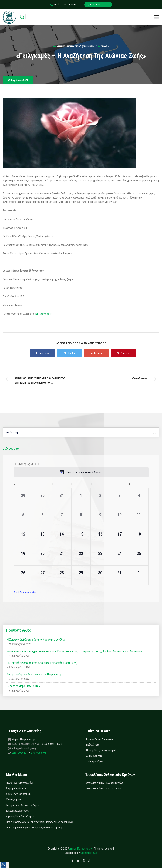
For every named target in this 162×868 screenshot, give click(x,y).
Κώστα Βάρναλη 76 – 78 (26, 744)
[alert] (81, 472)
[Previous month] (16, 464)
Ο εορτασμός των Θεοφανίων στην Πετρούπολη (34, 674)
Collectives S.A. (89, 853)
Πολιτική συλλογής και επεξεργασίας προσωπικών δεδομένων (39, 822)
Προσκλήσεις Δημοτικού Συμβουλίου (104, 783)
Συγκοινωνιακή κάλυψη (18, 794)
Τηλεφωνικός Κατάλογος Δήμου (23, 805)
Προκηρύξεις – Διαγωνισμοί (101, 750)
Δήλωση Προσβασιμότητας (20, 816)
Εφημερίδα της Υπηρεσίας (100, 739)
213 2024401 (20, 753)
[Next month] (39, 464)
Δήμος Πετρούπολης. (81, 849)
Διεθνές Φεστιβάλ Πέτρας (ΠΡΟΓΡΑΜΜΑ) (76, 47)
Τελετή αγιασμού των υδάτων (24, 686)
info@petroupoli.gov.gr (24, 748)
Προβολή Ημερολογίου (25, 593)
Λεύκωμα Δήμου (95, 762)
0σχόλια (103, 47)
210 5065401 (38, 753)
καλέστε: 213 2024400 (63, 5)
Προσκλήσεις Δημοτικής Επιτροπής (103, 788)
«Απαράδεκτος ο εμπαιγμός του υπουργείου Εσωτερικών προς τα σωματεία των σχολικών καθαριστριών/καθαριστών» (75, 651)
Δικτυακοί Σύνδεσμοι (17, 811)
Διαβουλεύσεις (94, 756)
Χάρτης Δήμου (13, 799)
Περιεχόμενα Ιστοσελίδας (20, 783)
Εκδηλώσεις (93, 745)
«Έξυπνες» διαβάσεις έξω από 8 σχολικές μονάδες (36, 640)
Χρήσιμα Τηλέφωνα (16, 788)
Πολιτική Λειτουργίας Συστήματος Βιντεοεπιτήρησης (35, 828)
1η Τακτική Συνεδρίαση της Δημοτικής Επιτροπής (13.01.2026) (42, 663)
